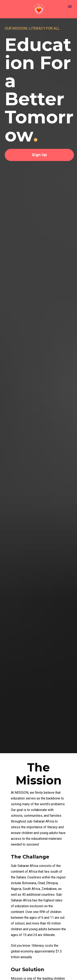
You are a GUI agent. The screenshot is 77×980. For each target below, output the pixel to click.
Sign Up (39, 155)
